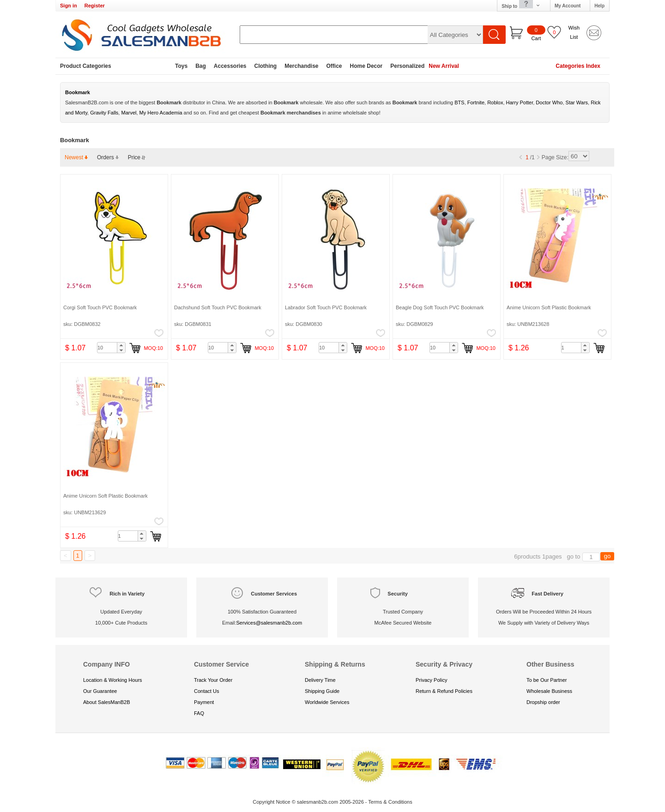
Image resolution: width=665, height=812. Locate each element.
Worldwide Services (327, 702)
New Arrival (444, 66)
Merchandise (301, 66)
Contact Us (206, 691)
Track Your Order (213, 680)
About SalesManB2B (107, 702)
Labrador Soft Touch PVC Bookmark (326, 307)
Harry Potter (520, 102)
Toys (181, 66)
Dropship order (543, 702)
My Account (568, 6)
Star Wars (577, 102)
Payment (204, 702)
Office (334, 66)
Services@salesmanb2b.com (269, 623)
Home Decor (366, 66)
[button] (121, 345)
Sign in (69, 6)
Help (599, 6)
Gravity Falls (104, 113)
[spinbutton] (111, 348)
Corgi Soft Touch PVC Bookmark (100, 307)
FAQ (199, 713)
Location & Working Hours (113, 680)
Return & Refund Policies (444, 691)
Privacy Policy (431, 680)
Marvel (129, 113)
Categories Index (578, 66)
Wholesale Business (549, 691)
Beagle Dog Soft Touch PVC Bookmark (440, 307)
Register (95, 6)
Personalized (407, 66)
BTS (459, 102)
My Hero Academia (161, 113)
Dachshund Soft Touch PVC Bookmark (218, 307)
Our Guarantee (100, 691)
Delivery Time (320, 680)
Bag (201, 66)
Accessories (230, 66)
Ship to (521, 6)
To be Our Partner (547, 680)
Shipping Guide (322, 691)
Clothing (266, 66)
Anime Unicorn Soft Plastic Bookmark (549, 307)
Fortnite (476, 102)
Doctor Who (549, 102)
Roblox (495, 102)
